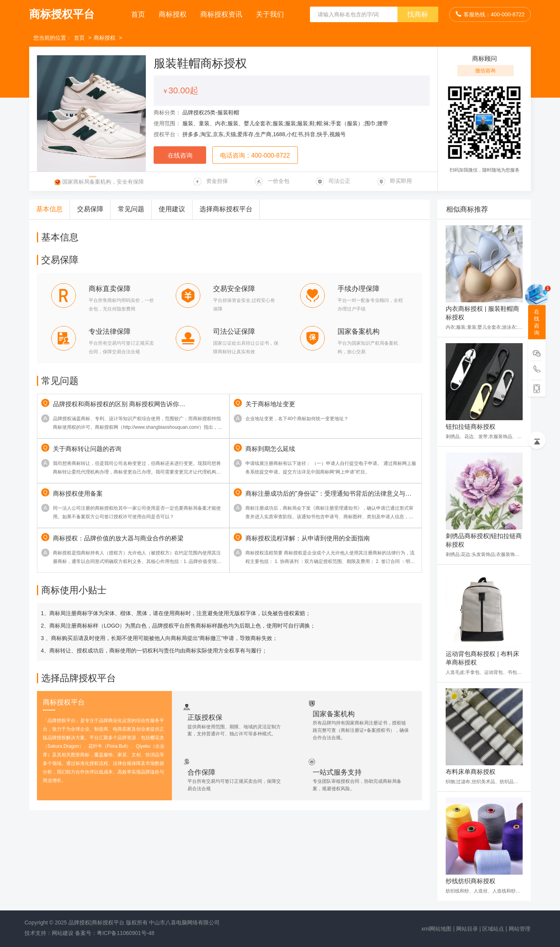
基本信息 (49, 209)
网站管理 (520, 929)
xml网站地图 (437, 929)
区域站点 (493, 929)
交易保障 (90, 209)
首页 (139, 14)
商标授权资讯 (222, 14)
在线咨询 (180, 155)
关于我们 (270, 14)
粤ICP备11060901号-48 (126, 933)
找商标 (418, 14)
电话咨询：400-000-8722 (255, 155)
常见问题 (131, 209)
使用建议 (172, 209)
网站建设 (63, 933)
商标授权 (174, 14)
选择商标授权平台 (226, 209)
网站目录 (467, 929)
